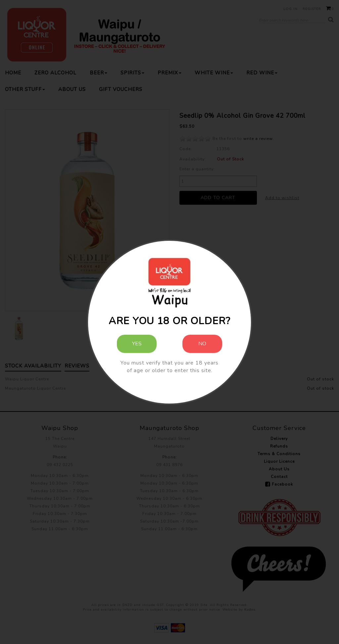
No (202, 344)
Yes (137, 344)
